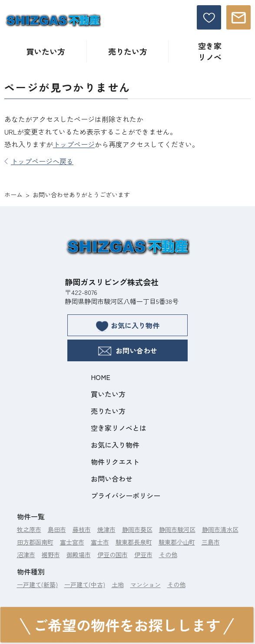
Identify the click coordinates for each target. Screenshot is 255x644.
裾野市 (51, 555)
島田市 (57, 529)
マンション (146, 585)
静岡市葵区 (137, 529)
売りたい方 (128, 51)
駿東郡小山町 (177, 542)
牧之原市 (29, 529)
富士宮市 (72, 542)
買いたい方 (46, 51)
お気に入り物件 (128, 326)
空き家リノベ (210, 51)
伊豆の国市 (113, 555)
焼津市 (106, 529)
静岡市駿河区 (177, 529)
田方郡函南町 (35, 542)
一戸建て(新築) (37, 585)
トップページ (74, 144)
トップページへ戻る (39, 161)
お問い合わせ (128, 350)
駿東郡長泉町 (134, 542)
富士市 (100, 542)
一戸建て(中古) (85, 585)
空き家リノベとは (119, 428)
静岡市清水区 (220, 529)
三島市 (211, 542)
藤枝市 (82, 529)
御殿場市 (79, 555)
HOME (101, 377)
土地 (118, 585)
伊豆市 (143, 555)
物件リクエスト (115, 462)
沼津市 (26, 555)
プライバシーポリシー (126, 495)
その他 (168, 555)
